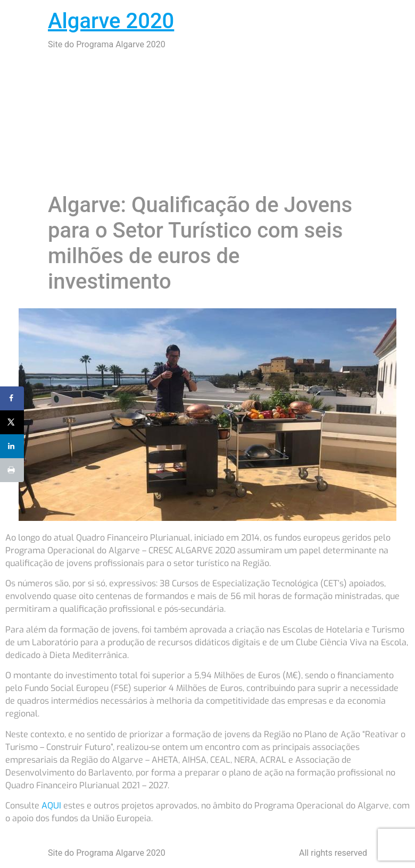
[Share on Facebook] (12, 398)
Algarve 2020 (111, 21)
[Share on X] (12, 422)
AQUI (51, 806)
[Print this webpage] (12, 470)
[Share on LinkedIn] (12, 446)
